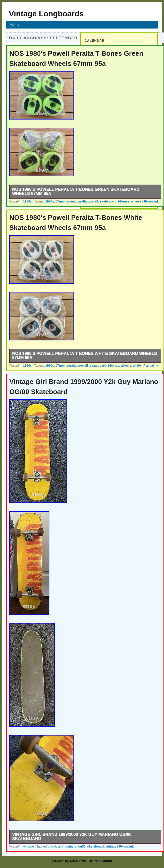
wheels (136, 201)
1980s (27, 201)
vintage (28, 846)
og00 (82, 846)
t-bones (124, 201)
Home (15, 24)
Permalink (151, 201)
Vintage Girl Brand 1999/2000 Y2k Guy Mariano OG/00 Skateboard (72, 836)
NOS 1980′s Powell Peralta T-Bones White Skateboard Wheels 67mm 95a (84, 356)
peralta (82, 201)
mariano (70, 846)
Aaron (107, 861)
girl (60, 846)
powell (93, 201)
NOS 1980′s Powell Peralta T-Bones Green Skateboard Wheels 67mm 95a (76, 191)
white (137, 366)
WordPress (77, 861)
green (70, 201)
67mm (60, 201)
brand (52, 846)
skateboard (108, 201)
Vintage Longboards (46, 14)
